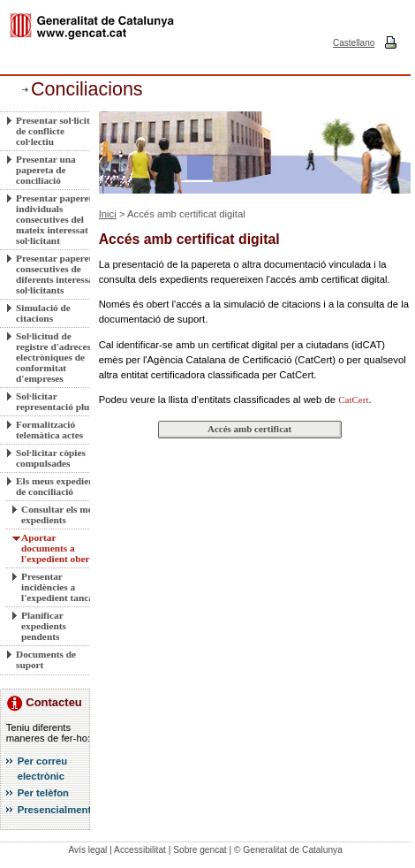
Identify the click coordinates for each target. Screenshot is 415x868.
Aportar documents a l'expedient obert (57, 548)
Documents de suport (46, 659)
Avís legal (87, 850)
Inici (108, 214)
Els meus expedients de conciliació (59, 486)
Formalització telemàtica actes (49, 430)
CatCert (353, 400)
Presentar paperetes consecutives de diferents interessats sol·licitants (58, 274)
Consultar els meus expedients (61, 514)
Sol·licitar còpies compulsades (51, 458)
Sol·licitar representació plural (59, 401)
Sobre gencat (200, 850)
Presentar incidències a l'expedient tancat (59, 587)
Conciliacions (87, 89)
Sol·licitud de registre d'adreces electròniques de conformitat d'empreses (53, 357)
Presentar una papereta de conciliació (46, 170)
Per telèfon (43, 793)
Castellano (354, 43)
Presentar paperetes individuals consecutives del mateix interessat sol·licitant (58, 219)
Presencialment (55, 810)
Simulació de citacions (43, 313)
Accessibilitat (140, 850)
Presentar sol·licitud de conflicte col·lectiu (58, 131)
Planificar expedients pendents (44, 626)
